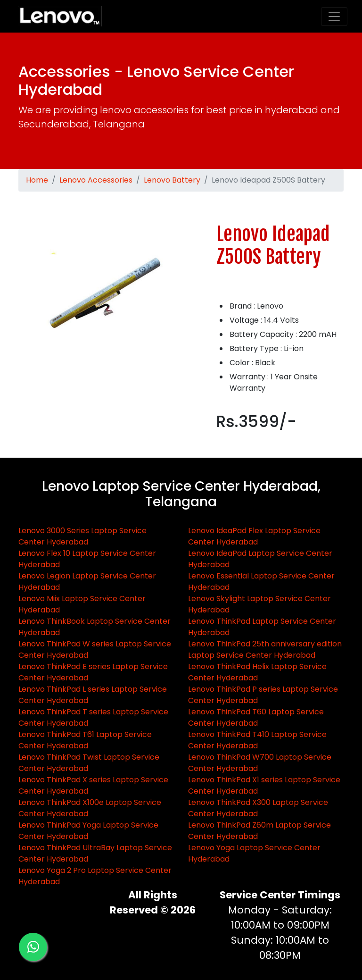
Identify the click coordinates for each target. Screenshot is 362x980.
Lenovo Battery (172, 180)
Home (37, 180)
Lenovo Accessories (96, 180)
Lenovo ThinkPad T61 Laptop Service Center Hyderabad (85, 740)
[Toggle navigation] (334, 17)
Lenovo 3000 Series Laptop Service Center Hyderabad (82, 536)
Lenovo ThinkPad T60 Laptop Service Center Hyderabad (256, 717)
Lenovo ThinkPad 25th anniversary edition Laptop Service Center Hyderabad (265, 649)
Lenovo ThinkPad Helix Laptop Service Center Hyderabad (257, 672)
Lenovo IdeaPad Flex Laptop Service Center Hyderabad (254, 536)
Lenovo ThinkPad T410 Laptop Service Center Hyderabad (257, 740)
